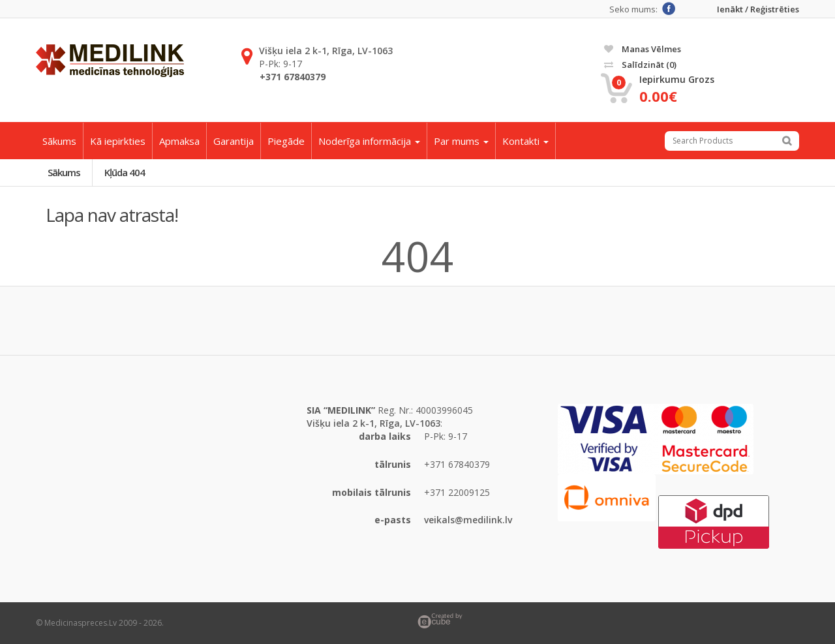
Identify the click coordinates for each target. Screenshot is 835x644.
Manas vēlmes (643, 49)
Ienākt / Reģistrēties (758, 9)
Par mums (461, 141)
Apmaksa (179, 141)
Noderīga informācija (369, 141)
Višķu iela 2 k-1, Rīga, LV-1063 (326, 51)
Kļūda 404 (125, 172)
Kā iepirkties (118, 141)
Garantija (234, 141)
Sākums (59, 141)
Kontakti (525, 141)
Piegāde (286, 141)
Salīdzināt (640, 65)
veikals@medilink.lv (468, 520)
